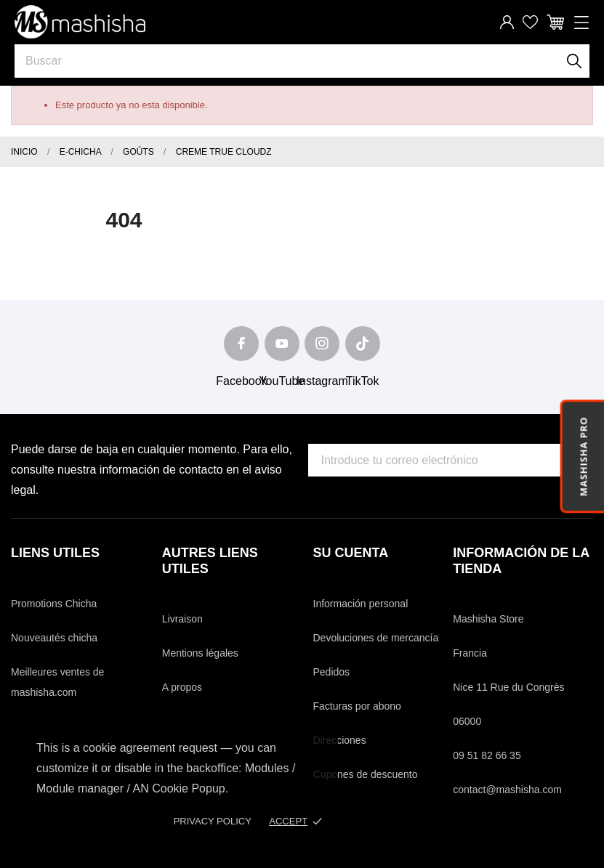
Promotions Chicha (54, 604)
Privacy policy (213, 821)
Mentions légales (200, 653)
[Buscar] (575, 61)
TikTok (363, 381)
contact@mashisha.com (507, 790)
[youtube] (282, 344)
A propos (182, 687)
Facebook (241, 381)
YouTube (282, 381)
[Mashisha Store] (80, 22)
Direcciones (340, 740)
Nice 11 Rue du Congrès (508, 687)
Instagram (322, 381)
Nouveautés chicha (54, 638)
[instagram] (322, 344)
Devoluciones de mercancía (376, 638)
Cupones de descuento (366, 774)
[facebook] (241, 344)
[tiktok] (363, 344)
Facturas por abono (357, 706)
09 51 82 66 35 (487, 755)
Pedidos (332, 672)
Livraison (182, 619)
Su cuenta (351, 553)
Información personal (361, 604)
